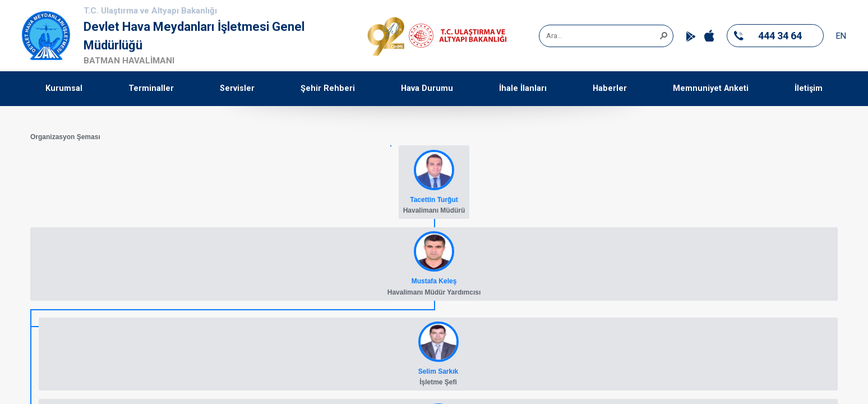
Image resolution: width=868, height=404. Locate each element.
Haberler (610, 88)
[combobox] (602, 36)
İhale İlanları (523, 88)
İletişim (809, 88)
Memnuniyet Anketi (711, 88)
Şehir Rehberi (328, 88)
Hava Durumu (427, 88)
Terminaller (151, 88)
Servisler (237, 88)
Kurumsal (64, 88)
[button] (663, 35)
